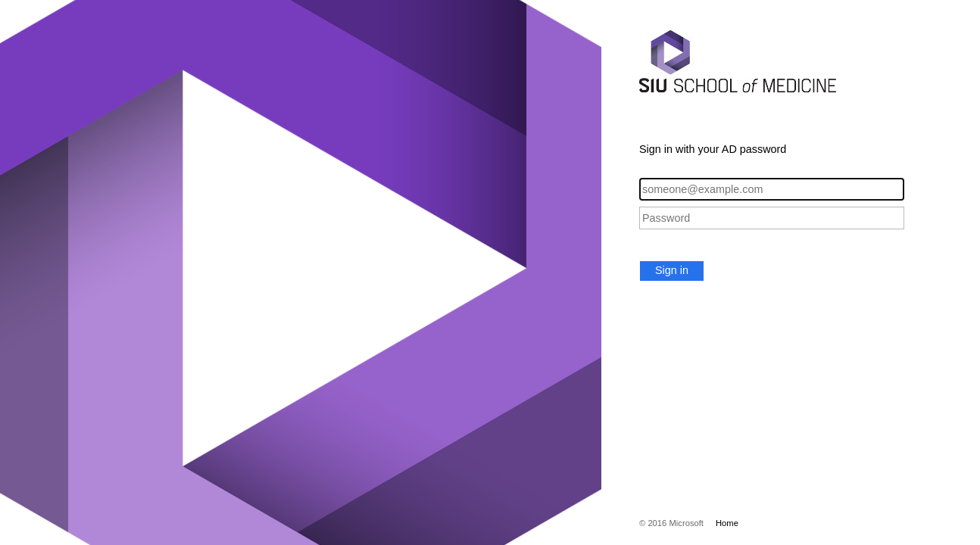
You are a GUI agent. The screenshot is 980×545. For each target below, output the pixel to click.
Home (727, 523)
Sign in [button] (672, 270)
